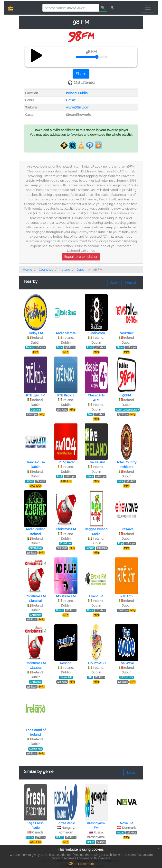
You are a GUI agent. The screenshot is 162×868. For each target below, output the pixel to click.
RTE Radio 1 (66, 395)
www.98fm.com (78, 107)
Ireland (71, 93)
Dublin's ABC (96, 663)
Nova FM (126, 823)
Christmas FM (66, 529)
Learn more (86, 864)
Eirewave (127, 529)
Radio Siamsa (66, 333)
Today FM (35, 333)
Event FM (96, 596)
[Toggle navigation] (148, 8)
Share (81, 74)
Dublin (83, 93)
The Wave (126, 663)
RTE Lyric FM (36, 395)
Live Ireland (96, 462)
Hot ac (71, 100)
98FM (127, 395)
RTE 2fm (126, 596)
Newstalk (127, 333)
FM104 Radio (66, 462)
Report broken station (81, 257)
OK (71, 864)
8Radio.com (96, 333)
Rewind (66, 663)
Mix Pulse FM (66, 596)
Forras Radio (66, 823)
